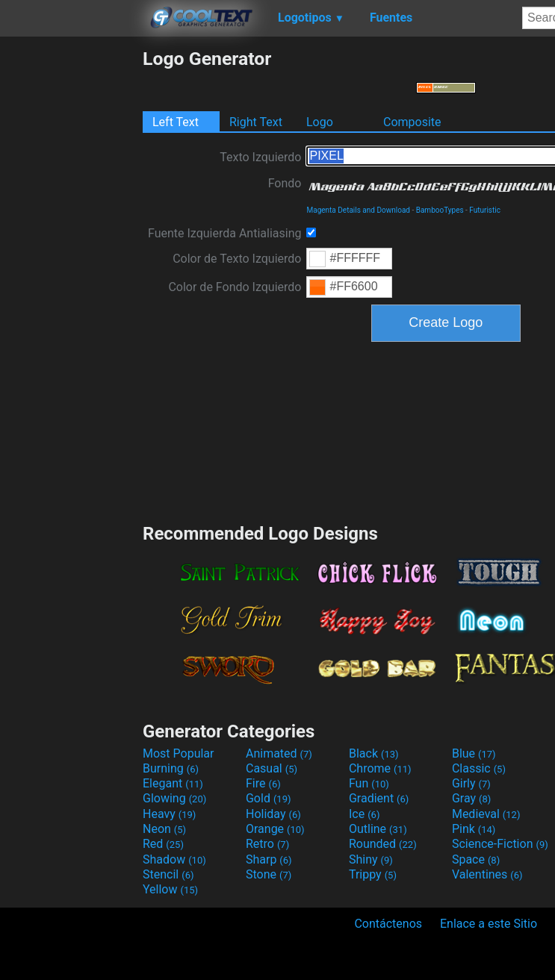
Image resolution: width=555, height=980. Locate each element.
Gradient (379, 798)
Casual (272, 768)
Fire (263, 783)
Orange (275, 829)
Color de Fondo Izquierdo (235, 287)
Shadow (174, 859)
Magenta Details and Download (358, 210)
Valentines (487, 874)
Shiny (371, 859)
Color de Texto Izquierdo (237, 259)
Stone (269, 874)
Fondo (285, 183)
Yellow (170, 889)
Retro (267, 844)
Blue (474, 753)
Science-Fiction (500, 844)
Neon (164, 829)
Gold (269, 798)
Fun (369, 783)
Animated (279, 753)
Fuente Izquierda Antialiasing (224, 233)
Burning (171, 768)
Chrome (380, 768)
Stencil (168, 874)
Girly (471, 783)
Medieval (486, 814)
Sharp (269, 859)
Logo (320, 122)
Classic (479, 768)
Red (163, 844)
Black (374, 753)
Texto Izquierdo (260, 157)
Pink (474, 829)
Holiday (273, 814)
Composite (412, 122)
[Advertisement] (71, 272)
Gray (471, 798)
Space (476, 859)
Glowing (174, 798)
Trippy (373, 874)
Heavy (169, 814)
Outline (378, 829)
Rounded (383, 844)
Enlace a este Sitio (489, 924)
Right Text (256, 122)
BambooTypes (440, 210)
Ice (364, 814)
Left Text (176, 122)
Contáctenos (388, 924)
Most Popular (179, 753)
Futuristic (485, 210)
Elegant (173, 783)
